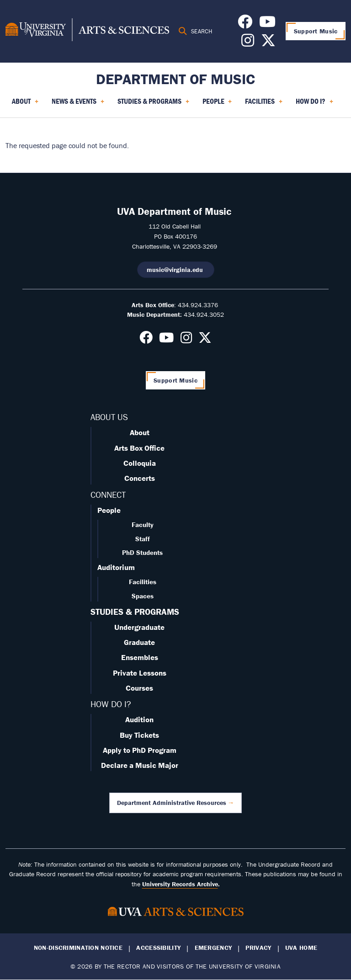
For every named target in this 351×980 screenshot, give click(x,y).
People (109, 510)
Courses (139, 688)
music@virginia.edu (176, 270)
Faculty (143, 525)
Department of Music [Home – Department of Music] (175, 79)
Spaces (143, 596)
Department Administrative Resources (172, 803)
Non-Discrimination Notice (78, 948)
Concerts (140, 478)
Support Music (316, 31)
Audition (139, 719)
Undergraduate (139, 627)
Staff (143, 539)
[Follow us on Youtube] (267, 24)
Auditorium (116, 567)
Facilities (143, 582)
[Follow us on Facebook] (245, 24)
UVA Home (301, 948)
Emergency (213, 948)
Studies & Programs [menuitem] (153, 104)
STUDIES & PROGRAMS (135, 612)
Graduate (139, 642)
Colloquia (140, 463)
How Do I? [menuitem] (314, 104)
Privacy (258, 948)
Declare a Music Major (140, 765)
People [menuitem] (217, 104)
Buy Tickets (139, 735)
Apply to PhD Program (140, 750)
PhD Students (142, 552)
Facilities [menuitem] (264, 104)
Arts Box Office (139, 448)
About (140, 432)
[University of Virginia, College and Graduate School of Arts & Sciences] (87, 31)
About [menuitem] (25, 104)
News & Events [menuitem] (78, 104)
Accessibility (158, 948)
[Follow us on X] (268, 43)
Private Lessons (140, 673)
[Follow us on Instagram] (248, 43)
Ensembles (140, 657)
